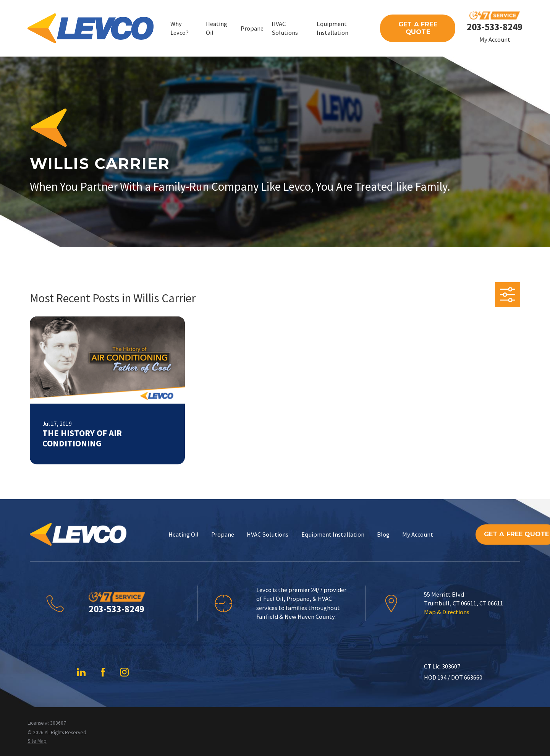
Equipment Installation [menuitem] (332, 28)
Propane (223, 534)
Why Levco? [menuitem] (180, 28)
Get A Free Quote (418, 28)
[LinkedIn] (81, 672)
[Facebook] (103, 672)
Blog (383, 534)
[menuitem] (37, 741)
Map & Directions (447, 612)
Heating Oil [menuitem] (217, 28)
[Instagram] (124, 672)
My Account (495, 39)
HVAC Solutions (268, 534)
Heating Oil (184, 534)
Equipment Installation (333, 534)
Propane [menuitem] (252, 28)
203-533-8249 (495, 27)
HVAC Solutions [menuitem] (285, 28)
